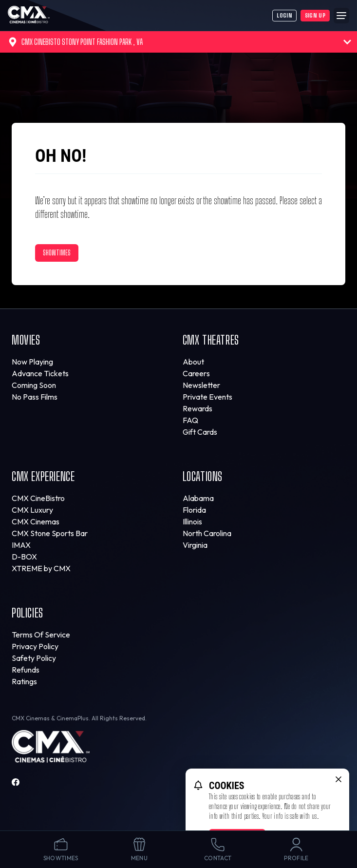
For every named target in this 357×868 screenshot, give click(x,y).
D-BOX (24, 557)
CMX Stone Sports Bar (50, 533)
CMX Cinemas (36, 521)
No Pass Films (35, 397)
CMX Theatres (211, 340)
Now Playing (32, 362)
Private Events (207, 397)
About (193, 362)
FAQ (190, 420)
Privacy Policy (35, 646)
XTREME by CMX (41, 568)
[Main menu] (341, 16)
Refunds (26, 670)
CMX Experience (43, 476)
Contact (218, 849)
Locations (203, 476)
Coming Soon (34, 385)
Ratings (24, 681)
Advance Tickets (40, 373)
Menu (139, 849)
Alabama (198, 498)
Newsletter (201, 385)
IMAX (21, 545)
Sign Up (315, 15)
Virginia (195, 545)
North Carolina (207, 533)
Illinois (192, 521)
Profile (296, 849)
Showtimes (57, 253)
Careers (196, 373)
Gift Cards (200, 432)
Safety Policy (34, 658)
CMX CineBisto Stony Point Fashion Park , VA (179, 42)
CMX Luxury (32, 510)
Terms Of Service (41, 635)
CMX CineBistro (38, 498)
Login (284, 15)
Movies (26, 340)
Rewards (197, 408)
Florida (194, 510)
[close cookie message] (338, 779)
